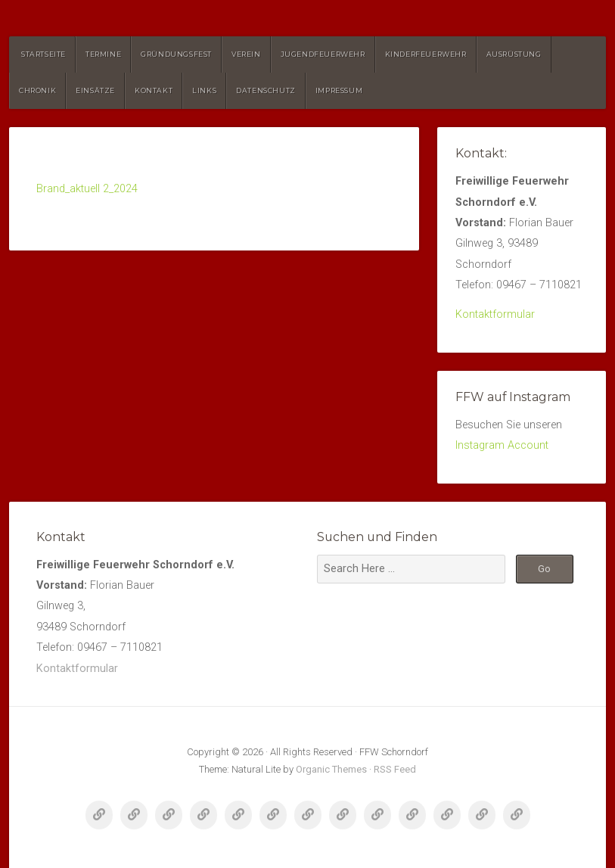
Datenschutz (266, 90)
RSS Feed (395, 769)
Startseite (43, 54)
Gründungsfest (176, 54)
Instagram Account (502, 445)
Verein (246, 54)
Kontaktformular (495, 314)
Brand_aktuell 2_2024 (87, 189)
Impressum (339, 90)
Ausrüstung (514, 54)
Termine (103, 54)
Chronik (37, 90)
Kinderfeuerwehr (426, 54)
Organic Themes (331, 769)
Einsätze (95, 90)
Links (204, 90)
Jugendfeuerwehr (323, 54)
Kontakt (154, 90)
